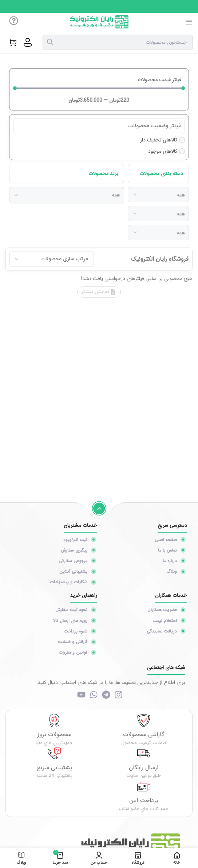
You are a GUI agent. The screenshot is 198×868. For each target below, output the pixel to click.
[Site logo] (99, 22)
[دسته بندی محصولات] (158, 195)
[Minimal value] (99, 88)
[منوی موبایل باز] (189, 22)
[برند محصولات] (67, 195)
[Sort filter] (52, 259)
